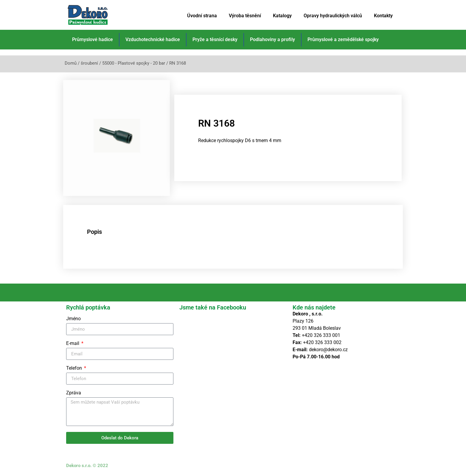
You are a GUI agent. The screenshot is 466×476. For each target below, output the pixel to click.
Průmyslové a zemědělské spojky (343, 39)
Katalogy (282, 16)
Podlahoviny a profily (272, 39)
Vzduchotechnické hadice (153, 39)
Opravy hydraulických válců (333, 16)
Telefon (75, 368)
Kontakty (383, 16)
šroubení (89, 63)
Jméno (73, 319)
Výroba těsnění (245, 16)
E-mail (73, 344)
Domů (71, 63)
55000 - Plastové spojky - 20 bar (134, 63)
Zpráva (74, 393)
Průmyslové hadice (93, 39)
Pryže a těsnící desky (215, 39)
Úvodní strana (202, 16)
